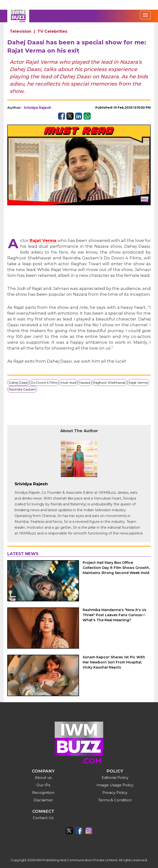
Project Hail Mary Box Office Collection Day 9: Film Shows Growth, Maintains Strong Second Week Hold (116, 568)
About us (43, 777)
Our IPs (43, 785)
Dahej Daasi (18, 382)
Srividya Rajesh (37, 108)
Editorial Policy (115, 777)
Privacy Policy (115, 792)
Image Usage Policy (115, 785)
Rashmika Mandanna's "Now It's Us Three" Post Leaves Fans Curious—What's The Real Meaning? (114, 615)
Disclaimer (43, 800)
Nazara (85, 382)
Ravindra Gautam (22, 389)
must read (68, 382)
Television (21, 31)
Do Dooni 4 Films (44, 382)
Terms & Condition (115, 800)
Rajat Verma (43, 240)
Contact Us (43, 818)
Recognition (43, 792)
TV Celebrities (52, 31)
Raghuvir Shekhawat (109, 382)
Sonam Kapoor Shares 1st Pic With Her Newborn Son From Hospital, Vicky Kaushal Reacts (114, 662)
